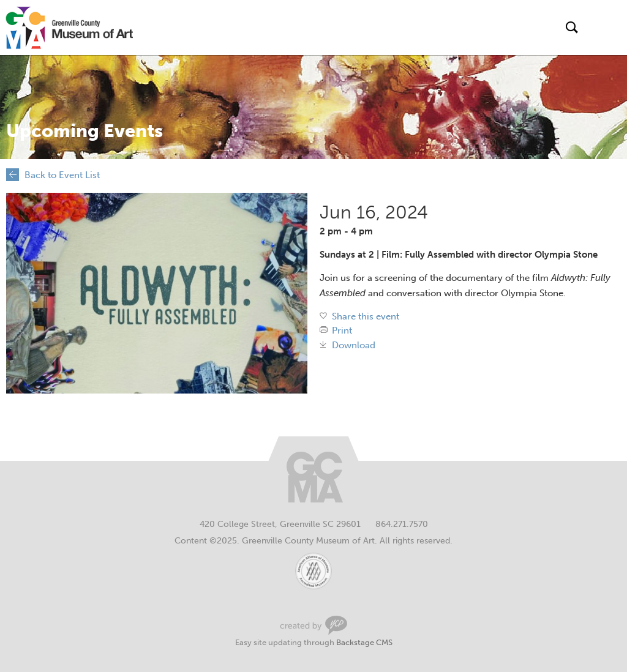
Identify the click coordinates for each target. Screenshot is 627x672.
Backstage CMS (364, 642)
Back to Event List (62, 175)
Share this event (366, 317)
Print (342, 331)
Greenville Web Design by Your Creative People (313, 625)
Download (354, 345)
